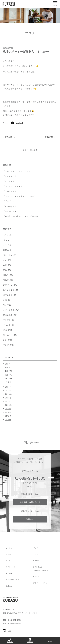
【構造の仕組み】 (11, 211)
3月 (6, 375)
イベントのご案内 (12, 580)
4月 (6, 371)
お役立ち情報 (9, 290)
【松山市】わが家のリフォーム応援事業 (21, 216)
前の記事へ (10, 137)
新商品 (6, 250)
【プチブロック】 (11, 201)
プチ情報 (7, 320)
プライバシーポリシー (41, 583)
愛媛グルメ (8, 285)
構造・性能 (8, 255)
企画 (5, 300)
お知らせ (9, 586)
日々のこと (8, 335)
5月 (6, 367)
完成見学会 (8, 315)
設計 (5, 340)
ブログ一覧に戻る (30, 150)
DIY (5, 305)
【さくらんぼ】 (10, 176)
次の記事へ (50, 137)
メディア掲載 (9, 310)
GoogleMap (30, 613)
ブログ (6, 345)
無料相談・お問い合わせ (30, 502)
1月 (6, 382)
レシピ (6, 245)
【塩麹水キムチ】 (11, 191)
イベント (7, 325)
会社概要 (36, 561)
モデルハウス (11, 567)
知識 (5, 265)
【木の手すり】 (10, 206)
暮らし (8, 561)
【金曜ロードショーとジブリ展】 (18, 171)
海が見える (8, 295)
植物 (5, 240)
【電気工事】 (9, 181)
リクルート (37, 577)
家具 (5, 270)
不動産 (6, 280)
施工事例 (9, 573)
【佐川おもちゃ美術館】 (14, 186)
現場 (5, 330)
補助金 (6, 275)
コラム (6, 235)
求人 (5, 260)
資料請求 (30, 519)
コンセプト (10, 548)
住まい (8, 554)
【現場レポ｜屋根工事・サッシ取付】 (20, 196)
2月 (6, 378)
